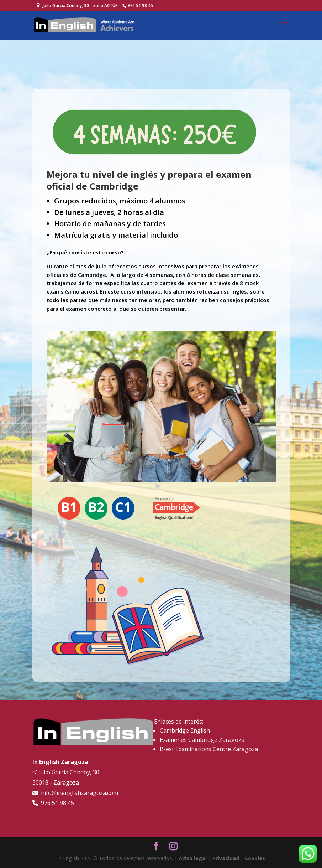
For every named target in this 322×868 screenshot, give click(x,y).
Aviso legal (193, 858)
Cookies (255, 858)
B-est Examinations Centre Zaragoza (209, 749)
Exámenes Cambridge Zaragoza (202, 740)
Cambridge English (185, 730)
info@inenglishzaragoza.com (78, 793)
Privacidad (226, 858)
